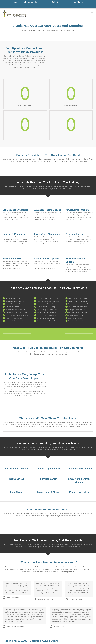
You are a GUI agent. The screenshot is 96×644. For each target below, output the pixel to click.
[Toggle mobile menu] (92, 12)
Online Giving (57, 2)
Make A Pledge (78, 2)
